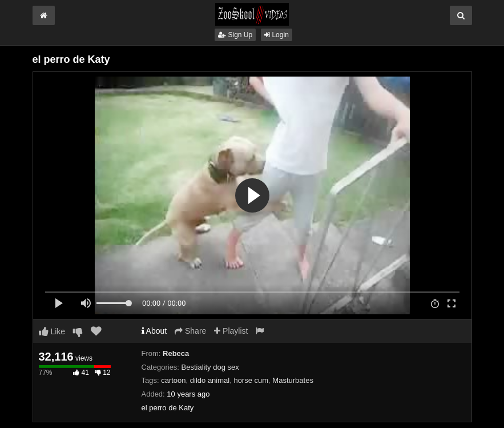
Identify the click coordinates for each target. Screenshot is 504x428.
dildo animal (210, 380)
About (154, 331)
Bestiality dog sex (210, 367)
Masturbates (293, 380)
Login (277, 35)
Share (190, 331)
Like (52, 331)
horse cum (251, 380)
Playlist (231, 331)
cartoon (173, 380)
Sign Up (235, 35)
